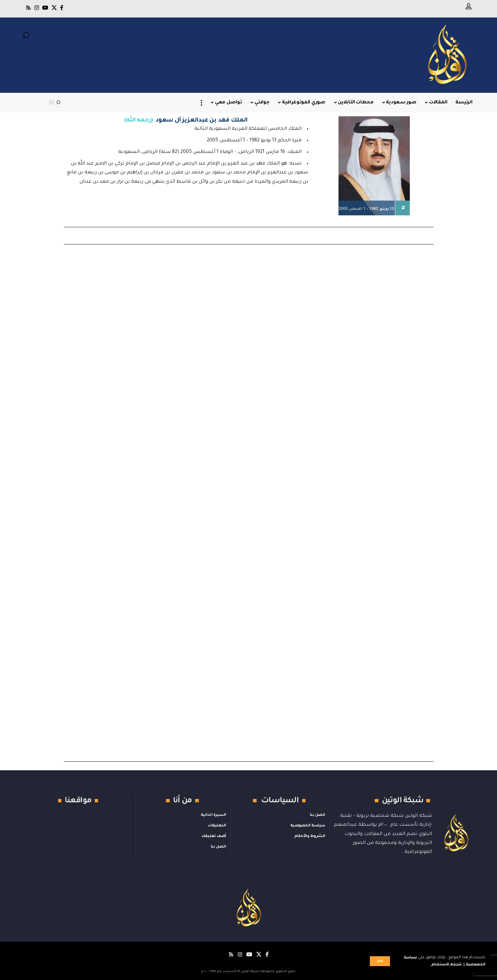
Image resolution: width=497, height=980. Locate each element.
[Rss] (28, 8)
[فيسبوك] (62, 8)
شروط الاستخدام (442, 965)
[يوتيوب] (45, 8)
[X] (54, 8)
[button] (380, 961)
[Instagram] (37, 8)
